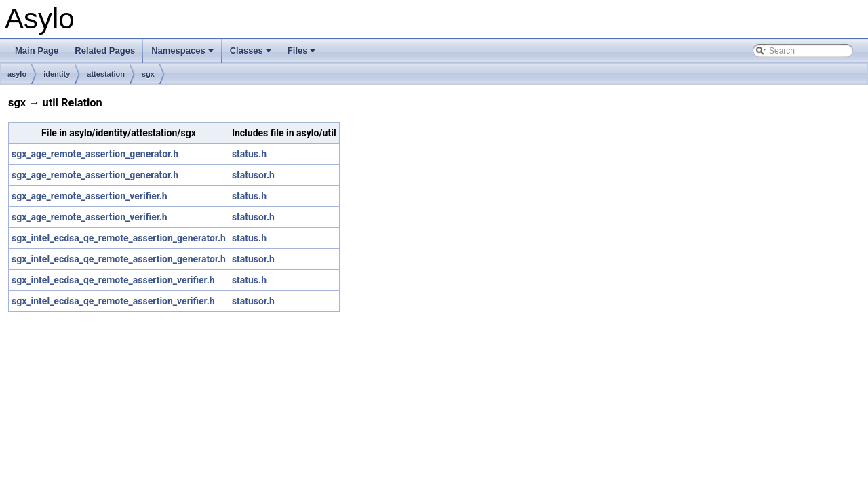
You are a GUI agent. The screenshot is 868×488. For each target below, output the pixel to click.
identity (57, 74)
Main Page (37, 50)
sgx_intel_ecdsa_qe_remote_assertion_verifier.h (113, 280)
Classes (252, 54)
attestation (106, 74)
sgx (148, 74)
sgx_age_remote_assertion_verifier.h (90, 196)
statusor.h (253, 175)
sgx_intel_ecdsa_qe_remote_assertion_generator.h (119, 238)
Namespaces (183, 54)
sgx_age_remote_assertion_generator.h (95, 154)
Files (303, 54)
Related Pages (105, 50)
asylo (17, 74)
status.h (249, 154)
